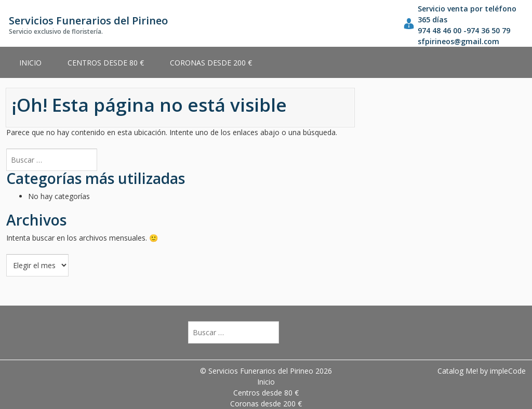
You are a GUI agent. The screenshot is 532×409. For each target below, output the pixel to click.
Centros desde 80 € (106, 63)
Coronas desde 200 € (211, 63)
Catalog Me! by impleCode (482, 371)
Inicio (30, 63)
